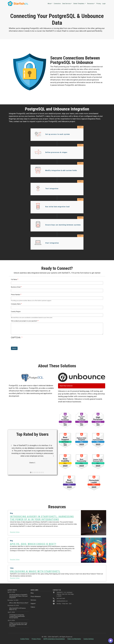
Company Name (16, 304)
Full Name (14, 279)
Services (33, 600)
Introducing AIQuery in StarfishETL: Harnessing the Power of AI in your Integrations (19, 596)
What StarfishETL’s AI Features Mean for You (18, 609)
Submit (14, 348)
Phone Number (16, 295)
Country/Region (16, 312)
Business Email (16, 287)
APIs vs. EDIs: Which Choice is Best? (19, 603)
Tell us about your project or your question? (24, 321)
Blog (32, 593)
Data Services (67, 4)
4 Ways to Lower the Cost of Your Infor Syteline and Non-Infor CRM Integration (18, 624)
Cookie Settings (89, 639)
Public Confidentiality (74, 639)
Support (33, 604)
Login (104, 4)
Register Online (15, 532)
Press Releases (36, 597)
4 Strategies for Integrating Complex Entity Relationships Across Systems (17, 616)
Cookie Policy (25, 639)
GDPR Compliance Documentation (54, 639)
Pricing (99, 4)
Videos (33, 607)
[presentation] (24, 343)
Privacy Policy (36, 639)
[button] (111, 641)
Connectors (57, 4)
